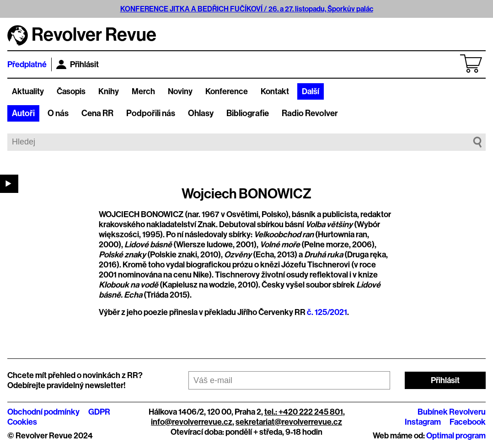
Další (311, 91)
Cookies (22, 422)
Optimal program (456, 436)
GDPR (99, 412)
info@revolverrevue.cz (192, 422)
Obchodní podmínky (43, 412)
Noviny (180, 91)
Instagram (423, 422)
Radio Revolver (310, 113)
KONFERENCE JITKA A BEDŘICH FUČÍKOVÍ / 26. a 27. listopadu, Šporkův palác (247, 9)
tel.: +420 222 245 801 (304, 412)
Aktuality (28, 91)
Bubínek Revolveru (452, 412)
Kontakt (275, 91)
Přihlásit (78, 64)
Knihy (109, 91)
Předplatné (27, 64)
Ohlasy (201, 113)
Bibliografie (248, 113)
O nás (58, 113)
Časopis (71, 91)
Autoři (23, 113)
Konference (227, 91)
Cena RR (97, 113)
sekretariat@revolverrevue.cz (289, 422)
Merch (143, 91)
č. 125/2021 (327, 312)
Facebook (468, 422)
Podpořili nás (151, 113)
